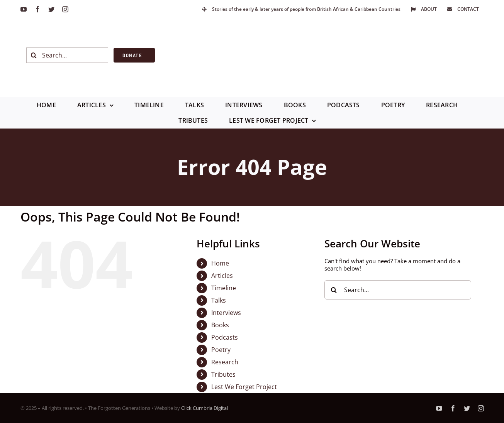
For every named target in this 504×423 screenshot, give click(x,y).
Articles (222, 276)
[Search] (34, 55)
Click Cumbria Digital (204, 408)
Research (225, 362)
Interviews (226, 313)
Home (220, 263)
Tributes (223, 374)
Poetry (221, 350)
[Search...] (67, 55)
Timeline (224, 288)
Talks (219, 300)
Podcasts (225, 337)
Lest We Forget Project (244, 387)
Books (220, 325)
